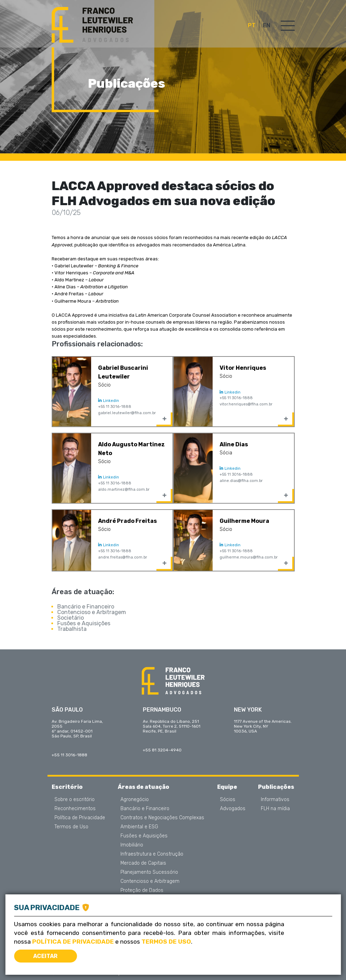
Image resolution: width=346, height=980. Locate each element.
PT (252, 26)
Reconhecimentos (75, 809)
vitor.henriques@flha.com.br (246, 404)
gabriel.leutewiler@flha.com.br (127, 413)
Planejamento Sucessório (149, 872)
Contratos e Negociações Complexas (162, 818)
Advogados (233, 809)
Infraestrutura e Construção (152, 854)
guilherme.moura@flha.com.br (249, 557)
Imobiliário (132, 845)
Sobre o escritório (75, 800)
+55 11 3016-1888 (115, 407)
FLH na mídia (275, 809)
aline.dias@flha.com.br (241, 481)
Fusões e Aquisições (84, 623)
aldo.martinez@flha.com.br (124, 489)
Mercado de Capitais (143, 863)
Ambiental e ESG (139, 827)
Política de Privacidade (80, 818)
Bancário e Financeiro (86, 607)
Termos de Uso (71, 827)
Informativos (275, 800)
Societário (71, 618)
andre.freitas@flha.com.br (123, 557)
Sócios (228, 800)
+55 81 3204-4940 (162, 750)
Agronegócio (135, 800)
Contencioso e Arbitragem (92, 612)
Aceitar (45, 956)
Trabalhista (72, 629)
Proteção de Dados (142, 891)
